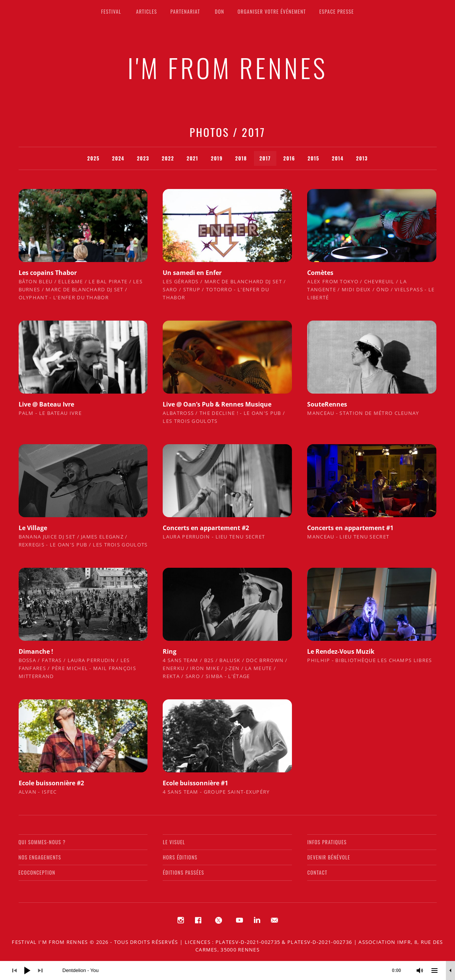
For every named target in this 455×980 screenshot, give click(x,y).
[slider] (235, 970)
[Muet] (420, 970)
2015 (313, 158)
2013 (362, 158)
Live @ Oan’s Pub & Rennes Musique (217, 404)
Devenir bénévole (329, 857)
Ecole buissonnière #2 (51, 783)
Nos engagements (40, 857)
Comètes (320, 273)
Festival (111, 11)
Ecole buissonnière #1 (195, 783)
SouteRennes (327, 404)
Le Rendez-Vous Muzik (341, 651)
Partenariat (185, 11)
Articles (147, 11)
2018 (241, 158)
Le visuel (174, 842)
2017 (265, 158)
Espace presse (337, 11)
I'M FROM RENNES (227, 68)
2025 (93, 158)
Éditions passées (183, 872)
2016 (289, 158)
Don (220, 11)
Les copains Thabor (48, 273)
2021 (193, 158)
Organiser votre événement (272, 11)
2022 (168, 158)
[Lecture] (27, 970)
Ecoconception (37, 872)
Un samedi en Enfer (192, 273)
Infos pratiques (327, 842)
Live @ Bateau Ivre (46, 404)
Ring (170, 651)
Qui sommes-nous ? (42, 842)
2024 (118, 158)
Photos (209, 132)
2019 (217, 158)
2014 (338, 158)
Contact (317, 872)
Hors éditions (180, 857)
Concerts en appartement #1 (350, 528)
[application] (227, 970)
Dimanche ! (36, 651)
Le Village (33, 528)
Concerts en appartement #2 (206, 528)
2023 (143, 158)
